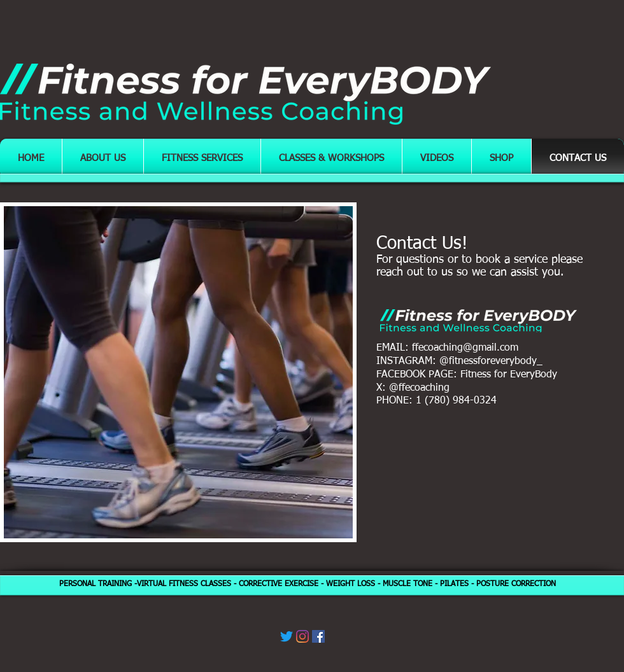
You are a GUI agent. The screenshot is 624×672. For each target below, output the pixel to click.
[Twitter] (287, 636)
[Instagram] (302, 636)
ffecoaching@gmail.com (465, 348)
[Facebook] (318, 636)
